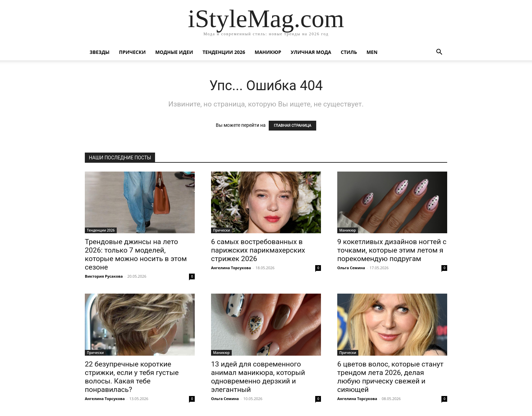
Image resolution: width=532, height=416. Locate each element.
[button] (439, 53)
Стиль (349, 52)
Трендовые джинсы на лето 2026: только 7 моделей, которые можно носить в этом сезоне (136, 254)
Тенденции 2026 (224, 52)
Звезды (100, 52)
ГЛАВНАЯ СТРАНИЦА (292, 126)
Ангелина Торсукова (231, 268)
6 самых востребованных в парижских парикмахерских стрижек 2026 (258, 250)
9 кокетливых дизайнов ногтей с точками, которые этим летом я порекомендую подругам (392, 250)
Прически (132, 52)
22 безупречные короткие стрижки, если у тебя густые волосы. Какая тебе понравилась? (132, 377)
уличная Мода (311, 52)
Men (372, 52)
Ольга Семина (351, 268)
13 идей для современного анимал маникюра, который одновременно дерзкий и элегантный (258, 377)
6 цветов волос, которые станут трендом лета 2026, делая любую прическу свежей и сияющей (390, 377)
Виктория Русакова (104, 276)
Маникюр (268, 52)
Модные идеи (174, 52)
